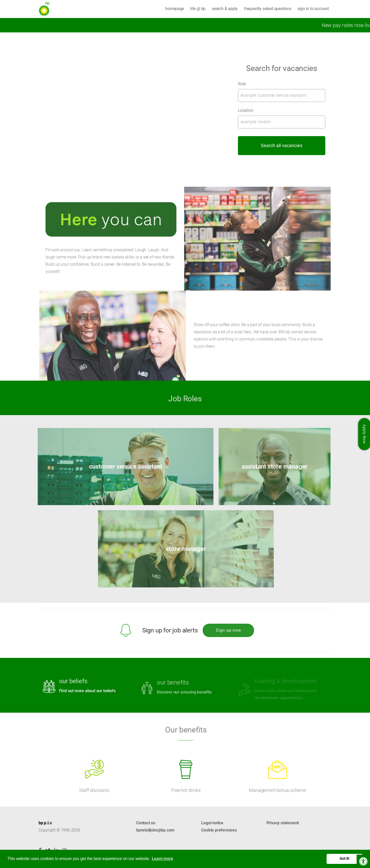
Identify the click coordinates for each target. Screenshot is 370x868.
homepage (175, 9)
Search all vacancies (282, 145)
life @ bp (198, 9)
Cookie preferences (219, 830)
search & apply (225, 9)
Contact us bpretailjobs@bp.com (155, 826)
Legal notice (212, 823)
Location (246, 110)
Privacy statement (283, 823)
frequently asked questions (268, 9)
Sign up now (224, 630)
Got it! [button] (345, 859)
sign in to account (313, 9)
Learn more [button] (162, 859)
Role (242, 84)
